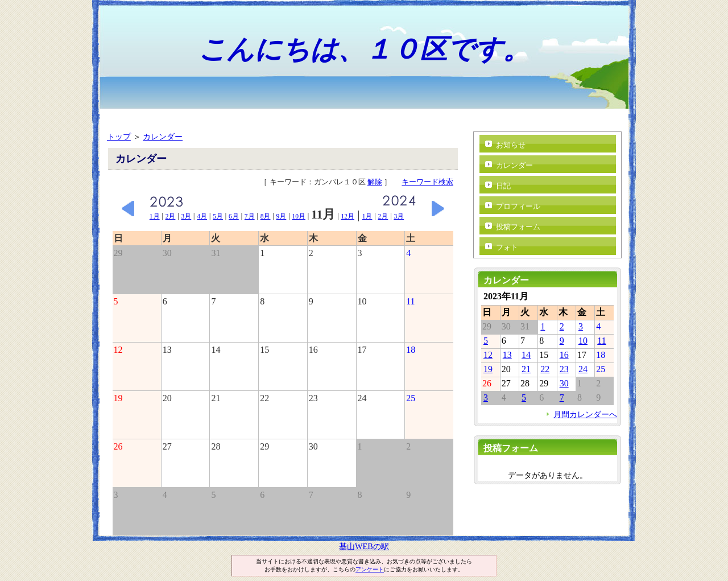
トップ (119, 137)
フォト (507, 247)
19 (488, 369)
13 (507, 355)
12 (488, 355)
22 (545, 369)
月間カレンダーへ (585, 414)
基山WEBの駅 (364, 546)
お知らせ (511, 145)
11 (601, 341)
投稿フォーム (518, 227)
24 (583, 369)
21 (526, 369)
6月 (234, 216)
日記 (503, 186)
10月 (299, 216)
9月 (282, 216)
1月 (155, 216)
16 (564, 355)
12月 (348, 216)
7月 (250, 216)
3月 (186, 216)
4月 (202, 216)
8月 (266, 216)
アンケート (370, 569)
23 (564, 369)
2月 (171, 216)
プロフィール (518, 206)
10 (583, 341)
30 (564, 383)
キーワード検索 (427, 182)
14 (526, 355)
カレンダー (163, 137)
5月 (218, 216)
